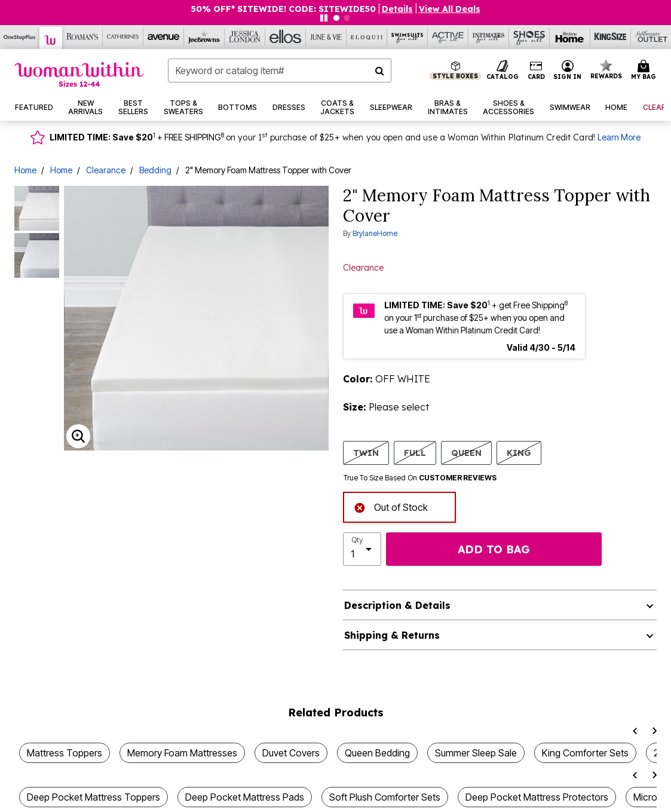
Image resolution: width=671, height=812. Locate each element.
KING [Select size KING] (519, 453)
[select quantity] (362, 549)
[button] (568, 71)
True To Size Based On (420, 478)
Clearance (106, 170)
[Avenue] (164, 37)
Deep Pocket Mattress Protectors (537, 797)
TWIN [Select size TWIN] (366, 453)
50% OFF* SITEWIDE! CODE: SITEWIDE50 (284, 9)
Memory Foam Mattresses (182, 753)
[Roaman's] (82, 37)
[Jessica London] (245, 37)
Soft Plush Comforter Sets (385, 797)
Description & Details (397, 605)
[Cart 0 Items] (645, 71)
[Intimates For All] (489, 37)
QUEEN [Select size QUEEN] (466, 453)
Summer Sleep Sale (476, 753)
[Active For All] (448, 37)
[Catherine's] (123, 37)
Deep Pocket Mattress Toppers (94, 797)
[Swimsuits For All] (407, 37)
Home (25, 170)
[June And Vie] (326, 37)
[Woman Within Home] (79, 74)
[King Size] (611, 37)
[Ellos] (286, 37)
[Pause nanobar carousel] (324, 18)
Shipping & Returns (392, 635)
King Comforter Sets (585, 753)
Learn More (619, 137)
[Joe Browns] (204, 37)
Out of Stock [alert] (391, 506)
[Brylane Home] (570, 37)
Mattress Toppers (65, 753)
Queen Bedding (377, 753)
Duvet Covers (291, 753)
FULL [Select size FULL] (415, 453)
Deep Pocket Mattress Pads (245, 797)
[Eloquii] (367, 37)
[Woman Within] (51, 38)
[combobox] (280, 71)
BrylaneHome (375, 233)
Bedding (155, 170)
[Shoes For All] (529, 37)
